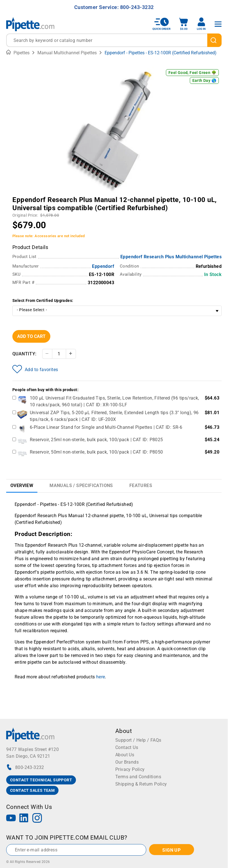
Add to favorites (35, 369)
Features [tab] (141, 485)
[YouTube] (11, 819)
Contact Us (127, 747)
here (101, 677)
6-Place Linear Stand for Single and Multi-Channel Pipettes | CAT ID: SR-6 (106, 427)
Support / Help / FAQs (138, 740)
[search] (214, 40)
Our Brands (127, 762)
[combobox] (114, 40)
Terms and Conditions (138, 777)
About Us (125, 755)
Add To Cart (31, 336)
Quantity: (24, 354)
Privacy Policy (130, 769)
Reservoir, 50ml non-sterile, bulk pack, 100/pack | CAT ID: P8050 (96, 452)
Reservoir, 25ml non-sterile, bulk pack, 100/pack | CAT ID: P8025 (96, 440)
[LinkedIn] (24, 819)
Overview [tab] (22, 485)
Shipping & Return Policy (141, 784)
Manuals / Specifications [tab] (81, 485)
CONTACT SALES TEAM (32, 790)
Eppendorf (103, 266)
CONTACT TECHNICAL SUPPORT (41, 780)
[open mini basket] (184, 24)
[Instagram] (37, 819)
